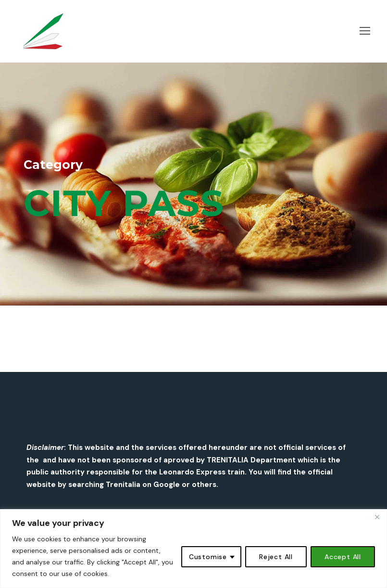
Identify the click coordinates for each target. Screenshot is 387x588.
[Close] (377, 517)
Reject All (276, 557)
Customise (208, 557)
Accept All (343, 557)
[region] (193, 549)
